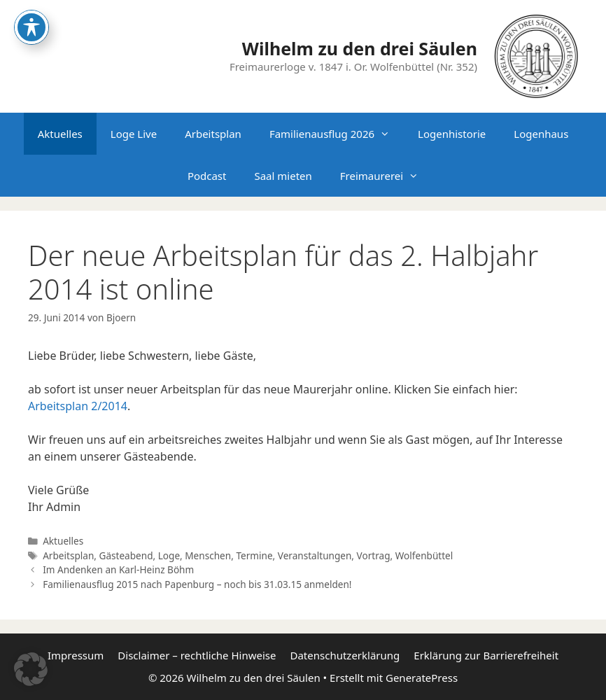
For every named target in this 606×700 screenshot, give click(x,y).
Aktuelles (60, 134)
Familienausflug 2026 (337, 134)
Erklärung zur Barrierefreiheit (486, 655)
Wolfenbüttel (424, 555)
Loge (169, 555)
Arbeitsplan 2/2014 (78, 406)
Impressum (76, 655)
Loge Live (134, 134)
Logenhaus (541, 134)
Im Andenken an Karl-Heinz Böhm (118, 569)
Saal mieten (283, 176)
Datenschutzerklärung (345, 655)
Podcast (207, 176)
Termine (254, 555)
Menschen (208, 555)
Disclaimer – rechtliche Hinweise (197, 655)
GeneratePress (422, 678)
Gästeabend (126, 555)
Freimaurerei (386, 176)
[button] (31, 669)
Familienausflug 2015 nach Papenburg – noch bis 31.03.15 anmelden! (197, 584)
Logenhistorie (452, 134)
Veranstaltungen (315, 555)
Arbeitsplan (213, 134)
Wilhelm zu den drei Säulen (360, 48)
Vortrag (374, 555)
